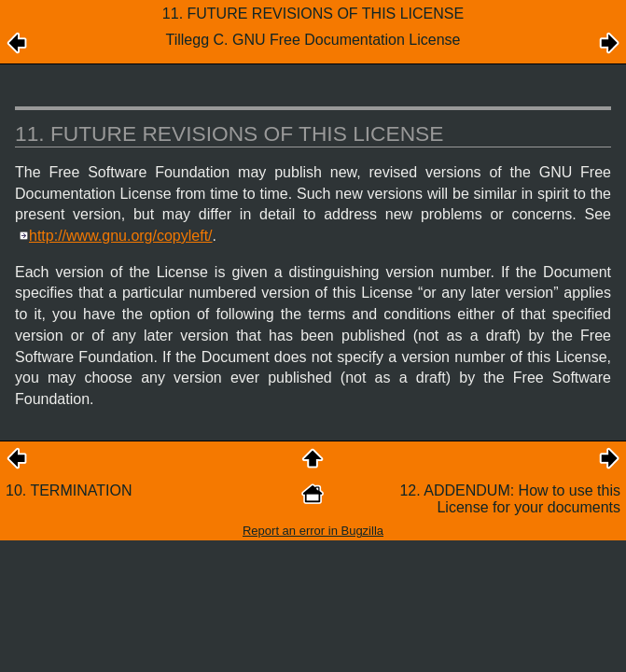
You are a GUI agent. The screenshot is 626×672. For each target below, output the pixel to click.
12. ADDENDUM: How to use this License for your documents (510, 499)
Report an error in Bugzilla (313, 531)
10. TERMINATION (69, 490)
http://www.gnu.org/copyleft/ (121, 236)
